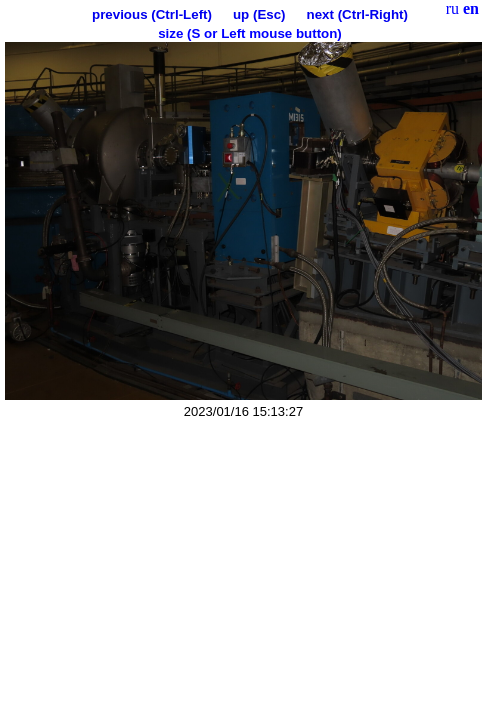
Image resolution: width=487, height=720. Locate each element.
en (471, 8)
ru (452, 8)
